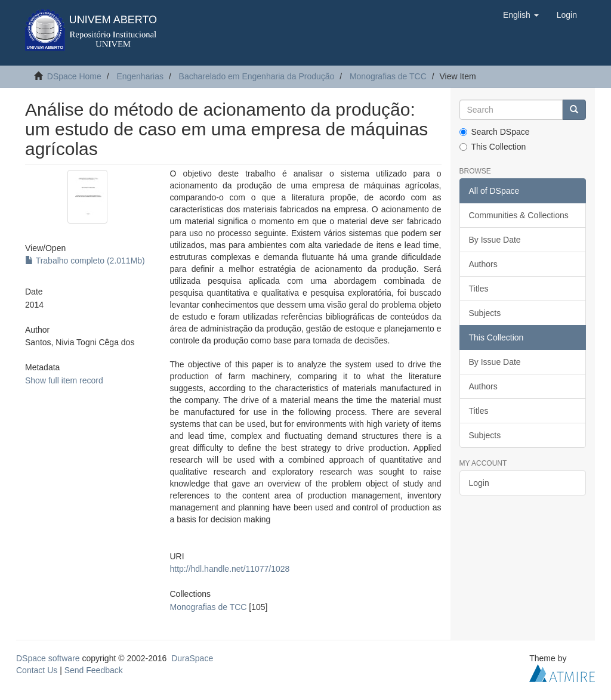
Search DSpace (495, 132)
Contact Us (37, 670)
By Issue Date (495, 240)
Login (479, 483)
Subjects (485, 313)
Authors (483, 264)
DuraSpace (192, 658)
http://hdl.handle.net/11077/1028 (230, 569)
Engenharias (140, 76)
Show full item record (64, 380)
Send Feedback (94, 670)
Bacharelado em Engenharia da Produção (257, 76)
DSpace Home (74, 76)
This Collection (493, 147)
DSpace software (48, 658)
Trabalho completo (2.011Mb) (85, 261)
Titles (479, 289)
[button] (521, 15)
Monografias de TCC (388, 76)
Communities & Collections (519, 215)
